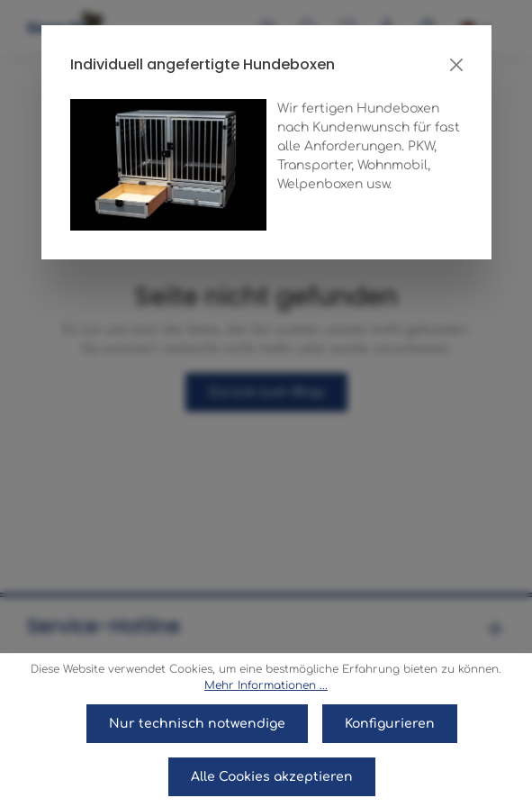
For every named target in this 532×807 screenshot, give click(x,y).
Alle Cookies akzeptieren (272, 777)
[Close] (456, 65)
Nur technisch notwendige (197, 724)
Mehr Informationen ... (266, 685)
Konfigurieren (390, 724)
